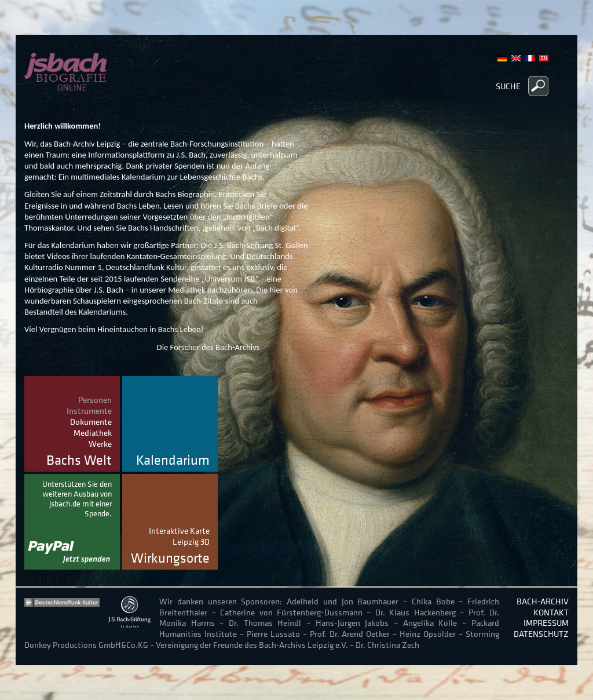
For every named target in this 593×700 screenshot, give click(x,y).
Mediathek (93, 433)
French (530, 58)
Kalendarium (173, 461)
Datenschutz (541, 634)
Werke (100, 444)
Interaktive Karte (179, 531)
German (502, 58)
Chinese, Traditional (544, 58)
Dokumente (91, 422)
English (516, 58)
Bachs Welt (79, 461)
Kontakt (551, 612)
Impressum (546, 623)
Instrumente (89, 411)
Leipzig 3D (191, 542)
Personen (95, 400)
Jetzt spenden (72, 522)
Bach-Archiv (543, 601)
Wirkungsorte (170, 559)
